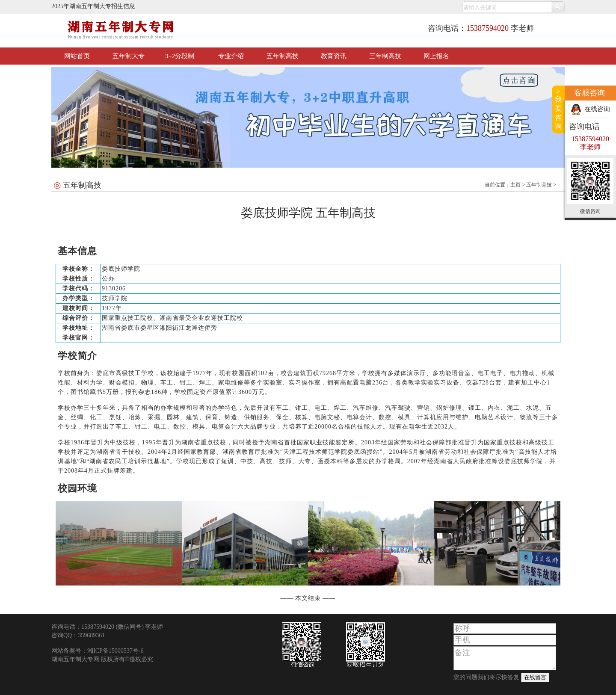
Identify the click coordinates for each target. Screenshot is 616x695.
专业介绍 (231, 56)
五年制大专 (129, 56)
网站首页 (77, 56)
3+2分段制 (180, 56)
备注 (505, 658)
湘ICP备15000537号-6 (115, 651)
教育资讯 (334, 56)
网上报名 (436, 56)
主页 (515, 185)
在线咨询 (597, 109)
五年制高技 (283, 56)
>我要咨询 (558, 109)
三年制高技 (385, 56)
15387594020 (487, 28)
